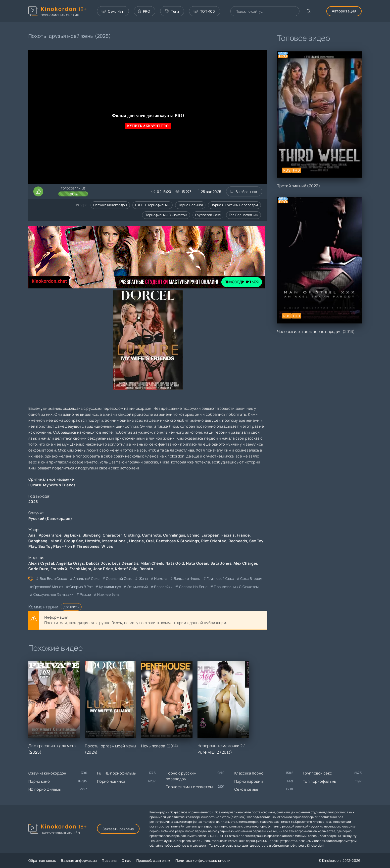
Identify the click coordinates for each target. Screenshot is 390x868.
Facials (228, 535)
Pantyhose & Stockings (177, 541)
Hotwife (93, 541)
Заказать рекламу (118, 829)
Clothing (132, 535)
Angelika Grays (70, 563)
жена (143, 578)
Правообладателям (153, 860)
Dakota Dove (98, 563)
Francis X (59, 569)
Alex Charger (245, 563)
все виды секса (53, 578)
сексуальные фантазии (53, 594)
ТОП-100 (204, 11)
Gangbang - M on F (45, 541)
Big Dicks (72, 535)
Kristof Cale (126, 569)
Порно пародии (249, 781)
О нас (126, 860)
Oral (150, 541)
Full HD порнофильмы (152, 205)
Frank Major (80, 569)
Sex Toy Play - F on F (56, 546)
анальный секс (86, 578)
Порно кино (39, 781)
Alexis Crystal (41, 563)
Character (112, 535)
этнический (138, 587)
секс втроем (251, 578)
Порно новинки (190, 205)
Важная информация (79, 860)
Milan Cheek (152, 563)
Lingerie (136, 541)
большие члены (187, 578)
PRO (144, 11)
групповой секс (220, 578)
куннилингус (110, 587)
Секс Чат (113, 11)
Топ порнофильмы (244, 215)
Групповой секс (208, 215)
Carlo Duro (38, 569)
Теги (172, 11)
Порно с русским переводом (234, 205)
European (210, 535)
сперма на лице (193, 587)
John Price (103, 569)
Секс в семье (246, 789)
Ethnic (193, 535)
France (243, 535)
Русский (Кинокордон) (50, 519)
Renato (146, 569)
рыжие (85, 594)
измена (161, 578)
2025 (33, 502)
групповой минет (48, 587)
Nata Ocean (197, 563)
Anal (32, 535)
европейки (163, 587)
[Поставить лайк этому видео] (38, 191)
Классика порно (249, 773)
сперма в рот (81, 587)
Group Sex (73, 541)
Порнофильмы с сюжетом (166, 215)
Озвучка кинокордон (110, 205)
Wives (107, 546)
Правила (109, 860)
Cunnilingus (174, 535)
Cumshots (151, 535)
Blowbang (92, 535)
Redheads (238, 541)
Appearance (50, 535)
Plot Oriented (214, 541)
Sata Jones (221, 563)
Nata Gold (175, 563)
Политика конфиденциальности (203, 860)
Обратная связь (42, 860)
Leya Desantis (125, 563)
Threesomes (88, 546)
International (115, 541)
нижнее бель (108, 594)
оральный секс (119, 578)
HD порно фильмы (45, 789)
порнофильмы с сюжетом (236, 587)
